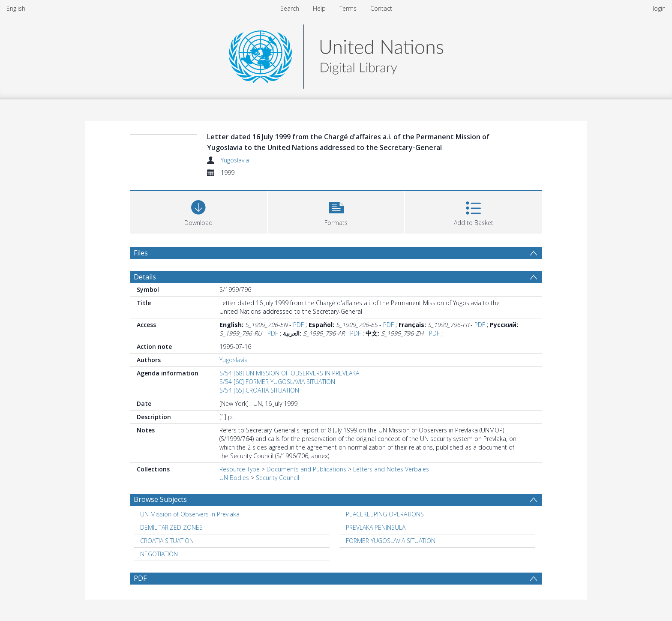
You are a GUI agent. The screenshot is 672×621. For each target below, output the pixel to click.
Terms (348, 8)
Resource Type (240, 469)
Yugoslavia (235, 160)
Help (319, 8)
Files (141, 253)
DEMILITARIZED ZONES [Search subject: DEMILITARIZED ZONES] (171, 527)
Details (145, 277)
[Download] (199, 211)
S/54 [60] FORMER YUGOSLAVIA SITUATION (277, 382)
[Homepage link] (336, 54)
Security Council (277, 478)
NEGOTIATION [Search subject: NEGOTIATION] (159, 554)
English (16, 8)
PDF (298, 325)
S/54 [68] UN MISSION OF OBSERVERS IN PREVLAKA (289, 373)
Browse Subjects (160, 499)
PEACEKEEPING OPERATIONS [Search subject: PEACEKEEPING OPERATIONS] (385, 514)
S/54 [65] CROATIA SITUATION (259, 390)
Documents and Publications (306, 469)
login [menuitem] (659, 8)
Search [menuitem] (290, 8)
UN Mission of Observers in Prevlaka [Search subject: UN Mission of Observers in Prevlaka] (190, 514)
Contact (381, 8)
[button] (336, 211)
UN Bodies (234, 478)
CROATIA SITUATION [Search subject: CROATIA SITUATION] (167, 541)
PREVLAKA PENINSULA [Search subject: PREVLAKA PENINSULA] (376, 527)
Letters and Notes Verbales (391, 469)
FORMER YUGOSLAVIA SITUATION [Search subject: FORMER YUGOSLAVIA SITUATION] (391, 541)
